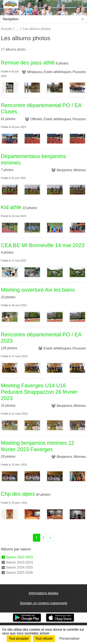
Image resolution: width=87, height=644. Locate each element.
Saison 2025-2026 (19, 573)
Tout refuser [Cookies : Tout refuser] (44, 638)
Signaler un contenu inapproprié (44, 603)
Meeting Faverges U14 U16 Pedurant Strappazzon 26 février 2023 (39, 392)
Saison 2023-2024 (19, 562)
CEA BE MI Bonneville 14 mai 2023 (43, 245)
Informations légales (43, 593)
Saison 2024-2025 (19, 567)
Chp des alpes (18, 494)
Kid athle (11, 207)
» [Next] (50, 538)
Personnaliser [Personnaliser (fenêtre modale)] (70, 638)
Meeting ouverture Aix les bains (38, 290)
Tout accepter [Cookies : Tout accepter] (19, 638)
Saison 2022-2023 (19, 557)
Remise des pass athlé (28, 63)
